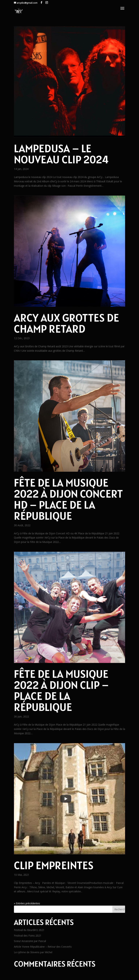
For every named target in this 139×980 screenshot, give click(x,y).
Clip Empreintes (54, 865)
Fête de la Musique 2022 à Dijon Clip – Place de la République (61, 690)
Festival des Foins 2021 (28, 936)
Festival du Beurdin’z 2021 (29, 930)
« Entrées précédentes (27, 903)
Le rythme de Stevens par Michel (33, 952)
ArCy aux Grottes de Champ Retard (67, 323)
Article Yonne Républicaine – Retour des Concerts (43, 947)
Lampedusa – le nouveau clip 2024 (61, 154)
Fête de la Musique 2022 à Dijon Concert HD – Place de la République (68, 499)
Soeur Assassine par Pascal (30, 941)
